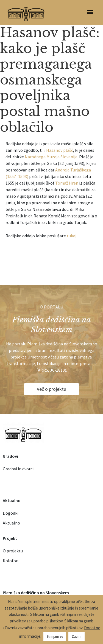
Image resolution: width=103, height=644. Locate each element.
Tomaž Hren (67, 183)
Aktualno (11, 523)
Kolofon (11, 561)
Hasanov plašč (60, 150)
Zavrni (76, 636)
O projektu (13, 551)
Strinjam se (55, 636)
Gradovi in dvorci (18, 469)
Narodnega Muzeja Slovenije (51, 157)
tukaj (72, 236)
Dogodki (11, 513)
